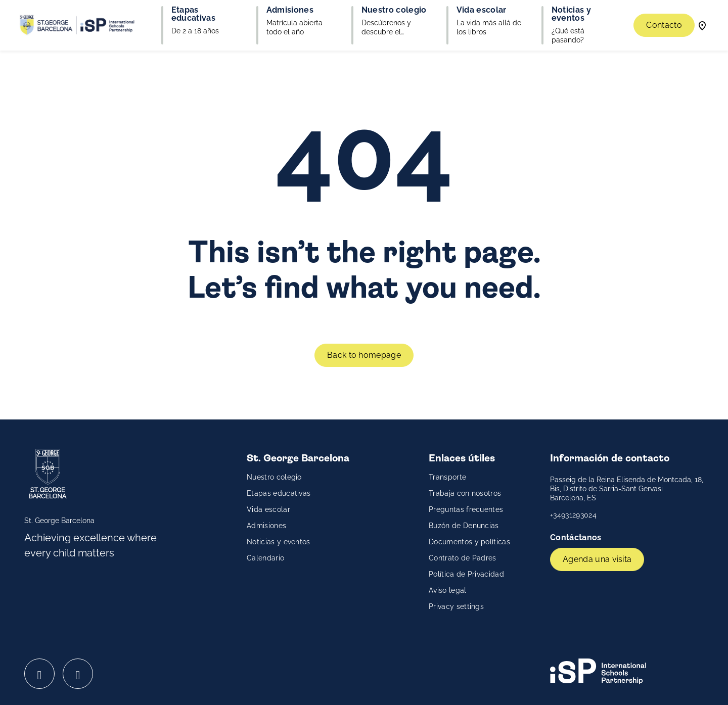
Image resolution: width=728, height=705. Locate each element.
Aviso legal (448, 590)
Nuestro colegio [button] (394, 10)
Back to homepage (364, 355)
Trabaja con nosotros (465, 493)
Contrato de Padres (463, 558)
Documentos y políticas (469, 542)
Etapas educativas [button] (193, 14)
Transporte (447, 477)
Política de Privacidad (466, 574)
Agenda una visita (597, 559)
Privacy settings (456, 606)
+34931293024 (573, 515)
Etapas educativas (279, 493)
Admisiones (266, 526)
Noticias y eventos (279, 542)
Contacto (664, 25)
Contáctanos (577, 537)
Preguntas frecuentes (466, 509)
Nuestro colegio (274, 477)
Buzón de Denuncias (464, 526)
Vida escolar (268, 509)
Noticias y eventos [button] (571, 14)
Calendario (265, 558)
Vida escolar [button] (482, 10)
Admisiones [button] (290, 10)
